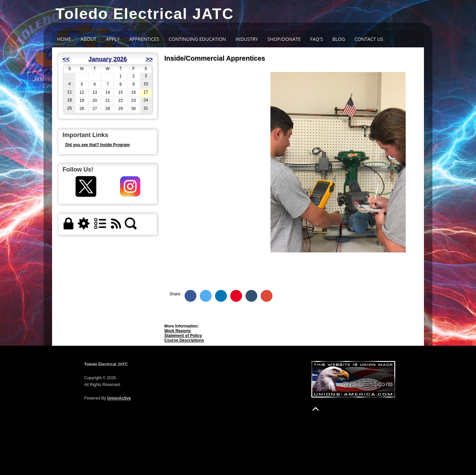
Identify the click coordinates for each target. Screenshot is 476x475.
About (89, 39)
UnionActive (119, 398)
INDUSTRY (247, 39)
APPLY (113, 39)
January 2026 (108, 59)
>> (149, 59)
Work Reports (177, 331)
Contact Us (369, 39)
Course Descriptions (184, 340)
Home (64, 39)
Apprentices (144, 39)
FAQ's (317, 39)
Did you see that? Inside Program (98, 145)
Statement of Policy (183, 336)
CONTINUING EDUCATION (197, 39)
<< (66, 59)
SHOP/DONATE (284, 39)
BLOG (339, 39)
